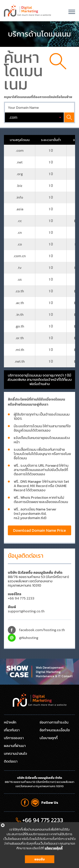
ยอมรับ (39, 861)
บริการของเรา (14, 738)
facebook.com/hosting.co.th (42, 630)
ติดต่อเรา (11, 761)
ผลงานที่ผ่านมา (15, 746)
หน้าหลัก (10, 722)
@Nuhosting (29, 638)
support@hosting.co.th (26, 611)
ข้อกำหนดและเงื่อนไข (55, 730)
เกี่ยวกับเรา (12, 730)
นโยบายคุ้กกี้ (54, 849)
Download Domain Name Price (39, 530)
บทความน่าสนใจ (15, 753)
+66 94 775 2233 (21, 598)
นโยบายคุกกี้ (49, 738)
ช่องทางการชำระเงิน (54, 722)
